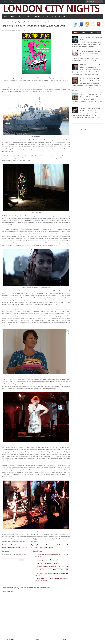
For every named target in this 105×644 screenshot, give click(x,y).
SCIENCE (45, 16)
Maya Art (5, 547)
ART (20, 16)
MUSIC (29, 16)
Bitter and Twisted (11, 545)
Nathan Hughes (20, 547)
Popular (76, 33)
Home (4, 22)
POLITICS (62, 16)
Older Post (66, 640)
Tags (99, 33)
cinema (19, 545)
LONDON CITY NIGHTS (51, 9)
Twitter (76, 27)
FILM (13, 16)
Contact (12, 2)
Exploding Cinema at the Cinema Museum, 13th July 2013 (53, 567)
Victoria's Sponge (12, 22)
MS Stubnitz (11, 547)
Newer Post (10, 640)
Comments (91, 33)
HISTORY (53, 16)
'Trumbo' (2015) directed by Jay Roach (47, 560)
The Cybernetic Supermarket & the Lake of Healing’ (41, 382)
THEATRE (37, 16)
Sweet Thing (39, 547)
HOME (5, 16)
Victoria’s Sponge (59, 309)
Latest (83, 33)
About (5, 2)
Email (93, 27)
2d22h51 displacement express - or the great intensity (28, 291)
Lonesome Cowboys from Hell (59, 545)
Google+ (99, 27)
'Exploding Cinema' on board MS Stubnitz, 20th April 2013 (53, 570)
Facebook (82, 27)
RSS (87, 27)
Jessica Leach (46, 545)
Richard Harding (30, 547)
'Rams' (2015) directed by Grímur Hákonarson (50, 563)
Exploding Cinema (21, 140)
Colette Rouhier (26, 545)
